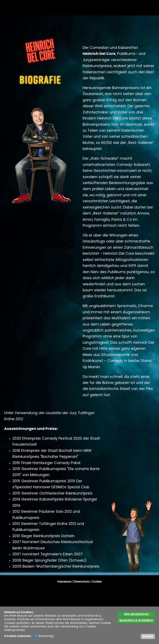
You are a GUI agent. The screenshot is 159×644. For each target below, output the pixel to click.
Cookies (97, 582)
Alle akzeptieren (136, 614)
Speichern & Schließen (136, 620)
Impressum (64, 582)
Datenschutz (82, 582)
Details (148, 636)
